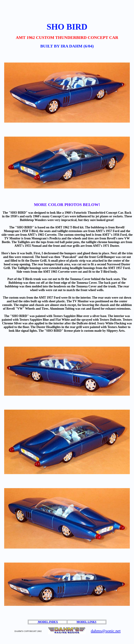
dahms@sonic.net (106, 631)
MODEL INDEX (48, 622)
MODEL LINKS (86, 622)
